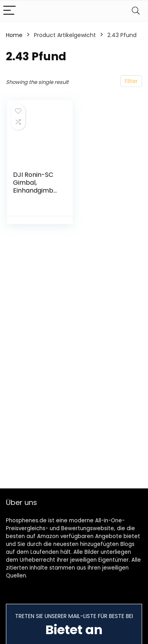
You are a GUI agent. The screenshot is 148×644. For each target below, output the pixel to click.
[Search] (136, 11)
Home (14, 35)
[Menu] (9, 11)
